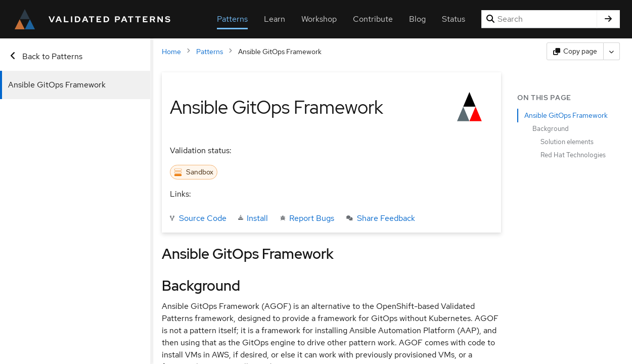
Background (551, 129)
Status (454, 19)
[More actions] (612, 51)
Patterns (232, 19)
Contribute (373, 19)
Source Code (198, 218)
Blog (417, 19)
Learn (275, 19)
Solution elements (567, 142)
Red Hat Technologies (573, 155)
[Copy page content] (575, 51)
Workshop (319, 19)
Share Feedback (381, 218)
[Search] (539, 19)
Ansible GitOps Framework (57, 85)
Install (252, 218)
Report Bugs (307, 218)
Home (166, 52)
